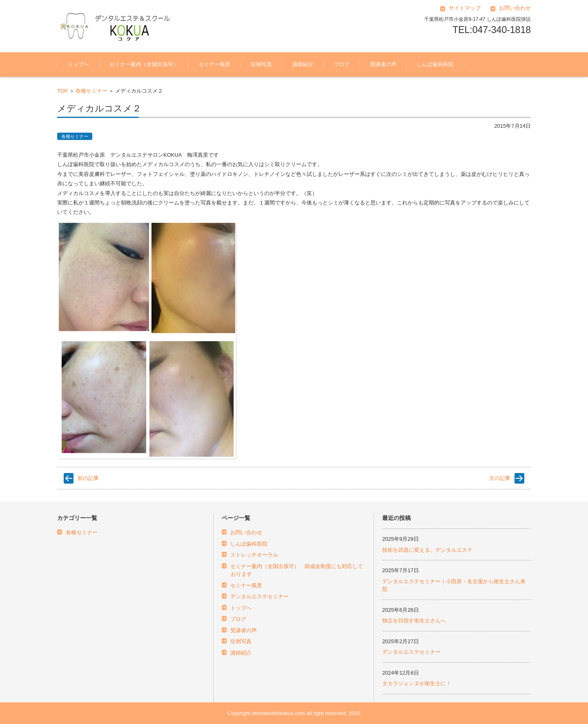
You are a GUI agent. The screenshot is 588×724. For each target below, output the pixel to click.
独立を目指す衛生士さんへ (414, 621)
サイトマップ (465, 8)
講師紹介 (303, 64)
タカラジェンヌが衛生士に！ (417, 683)
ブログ (342, 64)
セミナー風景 (214, 64)
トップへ (78, 64)
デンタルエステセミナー (259, 596)
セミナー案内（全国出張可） (144, 64)
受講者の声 (383, 64)
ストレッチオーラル (254, 555)
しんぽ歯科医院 (435, 64)
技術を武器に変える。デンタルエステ (427, 550)
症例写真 (261, 64)
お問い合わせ (515, 8)
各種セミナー (91, 91)
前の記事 (88, 478)
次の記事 (500, 478)
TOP (63, 91)
